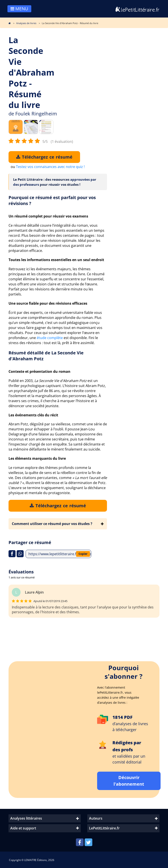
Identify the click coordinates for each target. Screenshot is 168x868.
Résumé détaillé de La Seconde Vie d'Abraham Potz (46, 356)
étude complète (50, 338)
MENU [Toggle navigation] (19, 9)
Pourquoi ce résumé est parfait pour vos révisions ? (52, 200)
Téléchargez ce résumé (44, 157)
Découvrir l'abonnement (129, 781)
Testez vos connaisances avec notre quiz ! (50, 167)
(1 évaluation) (62, 141)
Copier (83, 554)
